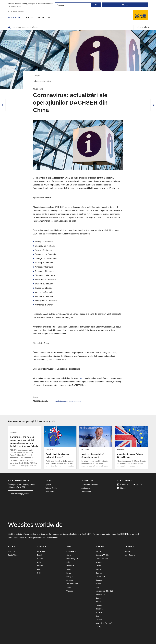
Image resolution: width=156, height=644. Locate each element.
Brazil (39, 555)
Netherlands (100, 595)
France (98, 569)
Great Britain (100, 577)
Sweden (99, 620)
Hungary (99, 580)
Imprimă (48, 485)
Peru (39, 569)
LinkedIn (122, 488)
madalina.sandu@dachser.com (69, 401)
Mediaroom (15, 18)
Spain (98, 616)
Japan (69, 569)
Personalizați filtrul (43, 82)
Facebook (123, 485)
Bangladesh (71, 551)
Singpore (70, 580)
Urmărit (139, 27)
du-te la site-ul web (17, 12)
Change (125, 5)
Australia (128, 551)
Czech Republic (102, 559)
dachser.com (53, 538)
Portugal (99, 605)
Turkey (98, 627)
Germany (99, 573)
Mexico (40, 566)
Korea (69, 573)
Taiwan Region (72, 584)
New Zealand (130, 555)
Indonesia (70, 566)
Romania (99, 609)
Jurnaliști (45, 18)
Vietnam (70, 591)
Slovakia (99, 612)
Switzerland (100, 623)
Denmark (99, 562)
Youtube (137, 485)
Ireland (98, 584)
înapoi (36, 76)
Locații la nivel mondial (90, 485)
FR (104, 555)
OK (96, 5)
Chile (39, 562)
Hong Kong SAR (73, 559)
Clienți (30, 18)
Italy (97, 587)
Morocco (12, 551)
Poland (98, 602)
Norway (98, 598)
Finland (98, 566)
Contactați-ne (86, 492)
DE (111, 591)
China (69, 555)
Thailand (70, 587)
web (81, 379)
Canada (40, 559)
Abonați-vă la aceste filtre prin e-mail (20, 494)
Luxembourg (100, 591)
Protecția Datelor (51, 488)
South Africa (13, 555)
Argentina (41, 551)
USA (39, 573)
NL (108, 555)
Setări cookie (50, 492)
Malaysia (70, 577)
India (68, 562)
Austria (98, 551)
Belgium (99, 555)
